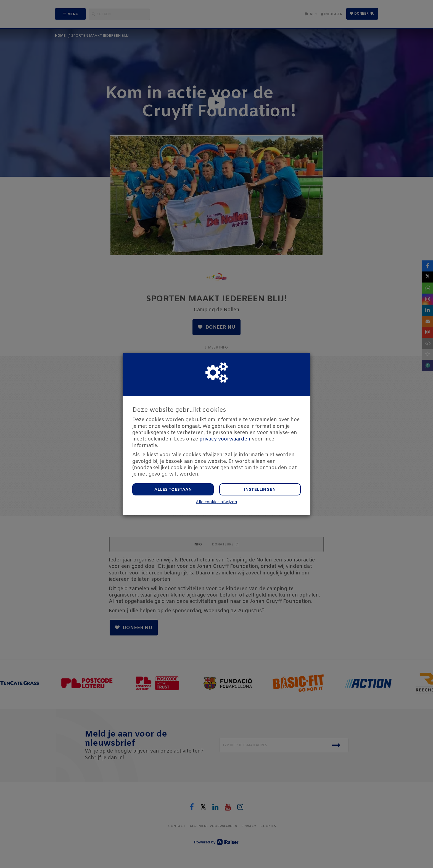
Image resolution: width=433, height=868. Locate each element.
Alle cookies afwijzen (216, 502)
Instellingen (260, 490)
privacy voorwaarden (225, 439)
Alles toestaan (173, 490)
